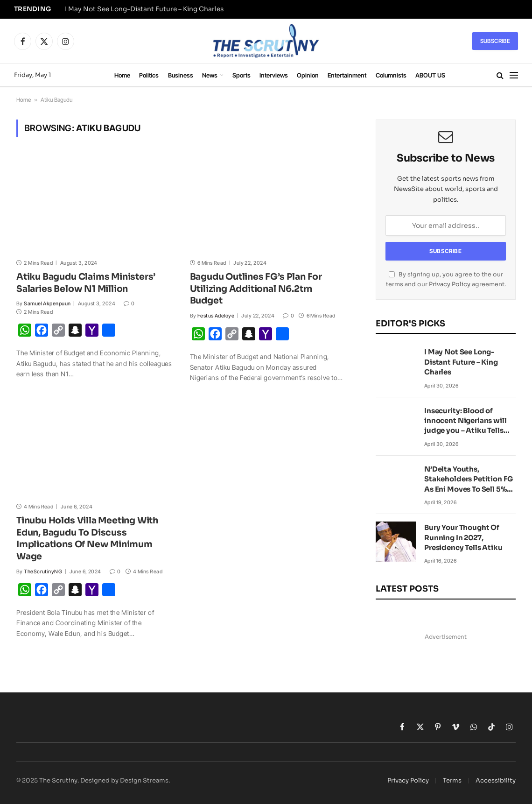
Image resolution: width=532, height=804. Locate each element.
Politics (149, 75)
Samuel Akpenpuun (47, 303)
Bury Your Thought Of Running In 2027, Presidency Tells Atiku (463, 537)
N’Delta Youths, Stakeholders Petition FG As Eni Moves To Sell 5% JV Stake (469, 479)
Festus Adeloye (216, 316)
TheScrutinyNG (43, 571)
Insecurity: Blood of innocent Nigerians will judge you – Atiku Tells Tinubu (465, 421)
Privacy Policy (450, 284)
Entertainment (347, 75)
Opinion (308, 75)
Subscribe (495, 41)
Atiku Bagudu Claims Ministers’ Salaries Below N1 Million (86, 283)
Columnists (391, 75)
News (210, 75)
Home (122, 75)
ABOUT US (430, 75)
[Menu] (514, 75)
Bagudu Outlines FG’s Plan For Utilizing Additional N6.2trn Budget (256, 289)
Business (181, 75)
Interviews (274, 75)
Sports (241, 75)
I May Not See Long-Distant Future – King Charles (144, 9)
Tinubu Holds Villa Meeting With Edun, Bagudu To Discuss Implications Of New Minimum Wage (87, 539)
